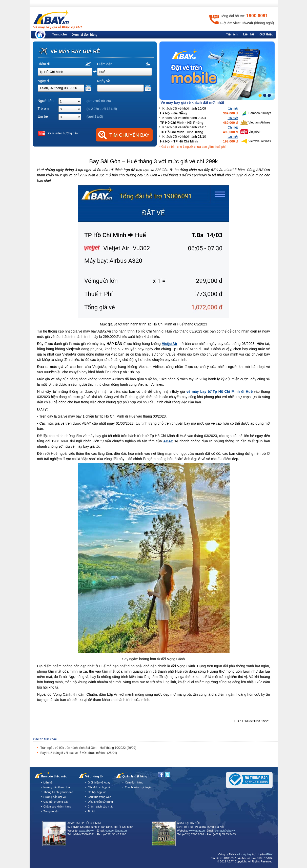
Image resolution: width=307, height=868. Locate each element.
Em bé (43, 116)
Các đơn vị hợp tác (100, 787)
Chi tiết (233, 109)
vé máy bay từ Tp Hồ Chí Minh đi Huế (219, 391)
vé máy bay (244, 854)
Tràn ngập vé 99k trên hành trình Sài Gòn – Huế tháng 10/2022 (88, 748)
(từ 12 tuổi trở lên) (99, 101)
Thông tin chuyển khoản (58, 792)
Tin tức (92, 811)
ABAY (168, 441)
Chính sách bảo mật (100, 807)
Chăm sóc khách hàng (57, 807)
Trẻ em (43, 109)
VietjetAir (169, 344)
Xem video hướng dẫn (63, 133)
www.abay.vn (87, 831)
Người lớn (46, 101)
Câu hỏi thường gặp (56, 802)
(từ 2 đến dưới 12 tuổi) (102, 109)
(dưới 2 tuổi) (95, 117)
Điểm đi (44, 64)
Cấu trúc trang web (100, 797)
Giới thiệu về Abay (99, 782)
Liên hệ (249, 34)
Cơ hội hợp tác (97, 792)
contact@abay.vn (116, 831)
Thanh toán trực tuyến (139, 787)
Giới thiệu (266, 34)
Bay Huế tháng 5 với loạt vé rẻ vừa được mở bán (79, 753)
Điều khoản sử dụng (100, 802)
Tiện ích (232, 34)
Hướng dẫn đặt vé (55, 797)
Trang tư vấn (51, 811)
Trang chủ (60, 34)
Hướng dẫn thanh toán (58, 787)
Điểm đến (105, 64)
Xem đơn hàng (134, 782)
